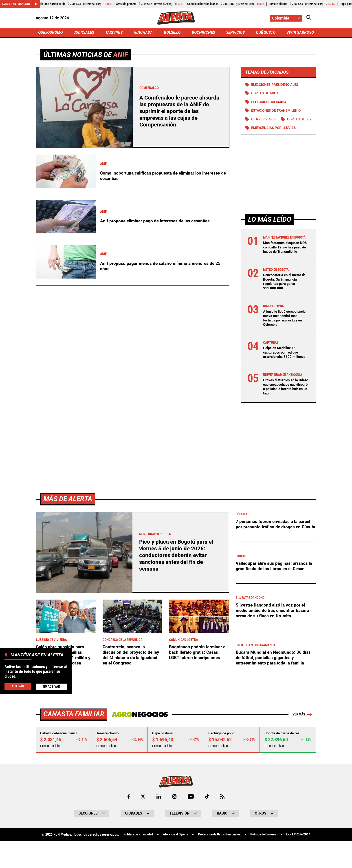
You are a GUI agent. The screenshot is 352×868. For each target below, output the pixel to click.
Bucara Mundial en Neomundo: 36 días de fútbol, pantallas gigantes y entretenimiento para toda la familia (275, 676)
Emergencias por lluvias (275, 138)
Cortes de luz (265, 130)
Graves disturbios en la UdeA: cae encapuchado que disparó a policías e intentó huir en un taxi (283, 405)
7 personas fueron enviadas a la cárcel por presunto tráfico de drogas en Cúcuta (274, 545)
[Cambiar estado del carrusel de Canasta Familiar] (36, 4)
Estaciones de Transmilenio (278, 112)
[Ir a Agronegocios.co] (139, 733)
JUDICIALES (85, 33)
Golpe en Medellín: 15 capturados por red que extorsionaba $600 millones (285, 371)
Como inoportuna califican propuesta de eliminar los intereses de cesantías (162, 177)
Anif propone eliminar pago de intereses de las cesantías (157, 221)
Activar (18, 686)
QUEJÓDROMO (51, 33)
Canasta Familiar (16, 4)
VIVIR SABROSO (300, 33)
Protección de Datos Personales (235, 854)
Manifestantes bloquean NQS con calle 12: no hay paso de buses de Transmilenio (283, 264)
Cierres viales (265, 121)
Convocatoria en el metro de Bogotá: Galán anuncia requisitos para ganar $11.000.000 (286, 300)
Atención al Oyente (188, 854)
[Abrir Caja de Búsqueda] (309, 18)
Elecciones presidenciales (277, 85)
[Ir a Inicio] (176, 18)
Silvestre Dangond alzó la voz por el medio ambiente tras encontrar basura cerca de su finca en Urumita (274, 631)
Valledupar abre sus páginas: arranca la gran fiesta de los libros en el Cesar (275, 588)
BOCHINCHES (203, 33)
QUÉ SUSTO (265, 33)
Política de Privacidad (148, 854)
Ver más (301, 733)
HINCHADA (144, 33)
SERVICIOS (234, 33)
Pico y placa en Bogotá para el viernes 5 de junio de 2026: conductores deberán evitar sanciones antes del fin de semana (177, 574)
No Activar (51, 686)
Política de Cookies (282, 854)
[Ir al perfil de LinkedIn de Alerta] (158, 815)
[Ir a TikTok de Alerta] (207, 815)
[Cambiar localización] (286, 18)
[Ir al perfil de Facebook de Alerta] (128, 815)
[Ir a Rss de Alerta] (223, 815)
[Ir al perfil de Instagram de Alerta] (174, 815)
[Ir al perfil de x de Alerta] (143, 815)
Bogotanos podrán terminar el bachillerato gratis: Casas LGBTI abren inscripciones (199, 671)
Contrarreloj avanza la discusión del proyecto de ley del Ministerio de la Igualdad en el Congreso (131, 673)
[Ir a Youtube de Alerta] (191, 815)
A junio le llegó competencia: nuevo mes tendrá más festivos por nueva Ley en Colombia (283, 337)
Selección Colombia (270, 103)
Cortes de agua (266, 94)
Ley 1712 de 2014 (176, 862)
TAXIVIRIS (115, 33)
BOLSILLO (172, 33)
